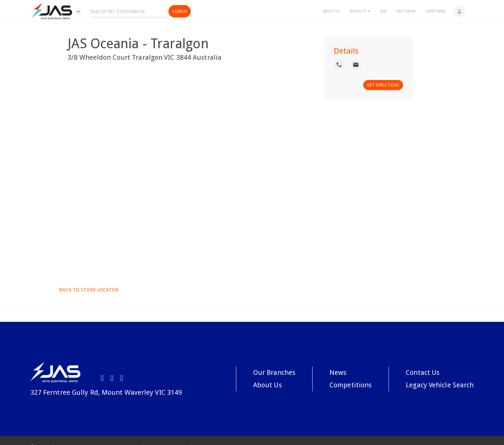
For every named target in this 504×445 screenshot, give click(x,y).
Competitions (351, 385)
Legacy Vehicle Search (440, 385)
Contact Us (423, 372)
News (338, 372)
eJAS (383, 11)
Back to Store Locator (88, 290)
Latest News (435, 11)
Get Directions (383, 85)
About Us (331, 11)
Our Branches (274, 372)
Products (360, 11)
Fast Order (406, 11)
